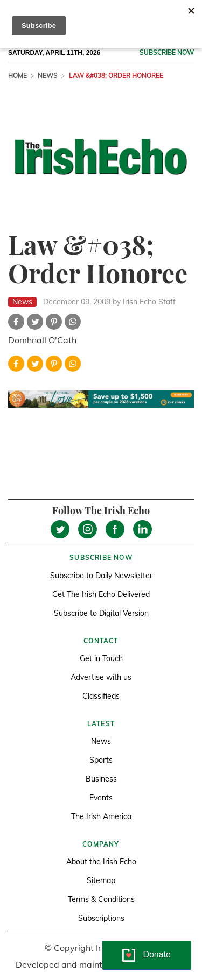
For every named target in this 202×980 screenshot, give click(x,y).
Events (101, 798)
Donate (157, 954)
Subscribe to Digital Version (101, 613)
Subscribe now (167, 52)
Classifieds (101, 696)
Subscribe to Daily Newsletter (101, 576)
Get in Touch (101, 658)
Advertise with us (101, 677)
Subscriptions (101, 918)
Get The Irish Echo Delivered (101, 594)
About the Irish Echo (101, 862)
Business (101, 779)
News (48, 76)
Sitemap (101, 880)
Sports (101, 760)
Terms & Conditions (101, 899)
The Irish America (101, 816)
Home (18, 76)
